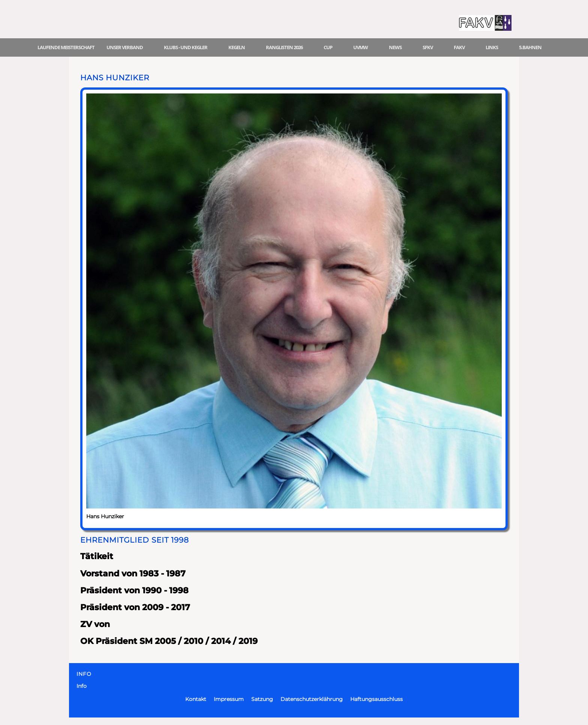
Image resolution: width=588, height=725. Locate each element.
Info (82, 686)
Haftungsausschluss (376, 699)
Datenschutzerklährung (312, 699)
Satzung (262, 699)
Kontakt (196, 699)
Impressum (229, 699)
